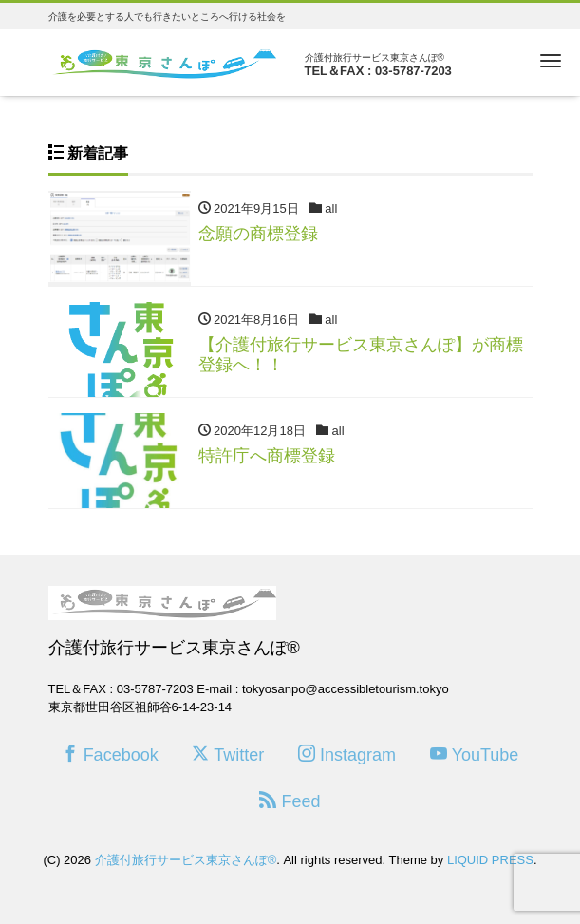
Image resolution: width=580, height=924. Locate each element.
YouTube (475, 754)
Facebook (110, 754)
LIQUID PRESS (490, 860)
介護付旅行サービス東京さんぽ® (186, 860)
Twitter (228, 754)
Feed (290, 801)
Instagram (347, 754)
